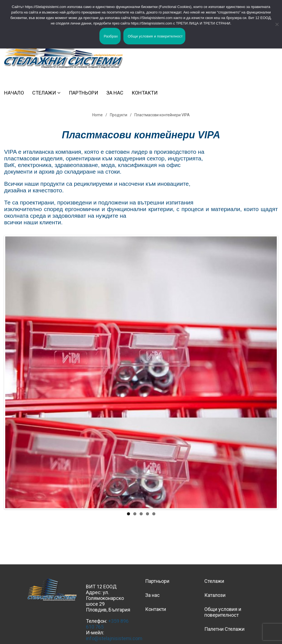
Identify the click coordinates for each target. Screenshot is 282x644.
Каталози (215, 595)
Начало (14, 93)
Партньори (83, 93)
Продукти (119, 115)
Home (97, 115)
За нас (115, 93)
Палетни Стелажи (224, 629)
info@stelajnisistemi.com (114, 638)
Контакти (145, 93)
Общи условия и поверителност (223, 612)
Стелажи (44, 93)
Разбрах (111, 36)
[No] (275, 24)
